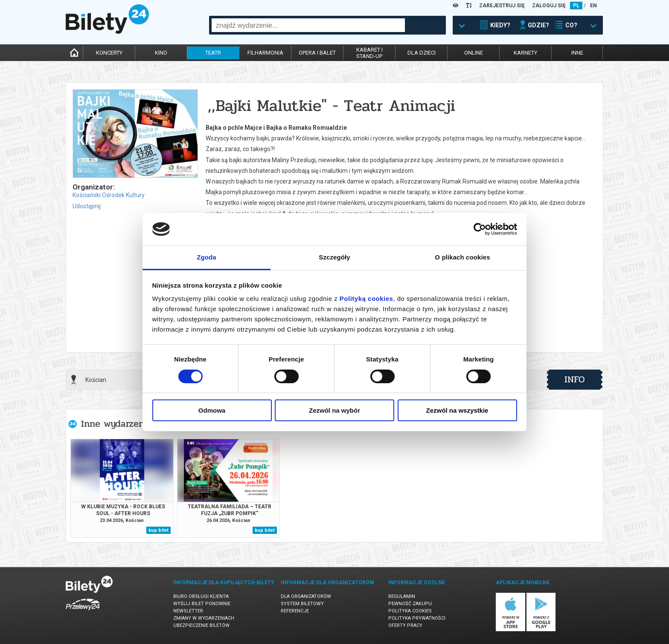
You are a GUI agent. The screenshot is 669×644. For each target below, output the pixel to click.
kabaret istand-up (369, 53)
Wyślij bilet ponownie (202, 604)
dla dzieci (422, 53)
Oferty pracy (405, 625)
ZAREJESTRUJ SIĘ (502, 6)
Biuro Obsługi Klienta (201, 596)
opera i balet (317, 53)
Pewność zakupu (410, 604)
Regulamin (402, 596)
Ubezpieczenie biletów (201, 625)
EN (593, 6)
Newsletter (188, 611)
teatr (213, 53)
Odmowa (212, 410)
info (575, 379)
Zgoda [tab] (207, 257)
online (474, 53)
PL (576, 6)
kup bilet (159, 530)
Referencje (295, 611)
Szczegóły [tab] (334, 257)
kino (161, 53)
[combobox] (308, 25)
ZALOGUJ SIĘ (549, 6)
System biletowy (302, 604)
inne (577, 53)
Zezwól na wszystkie (457, 410)
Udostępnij (87, 206)
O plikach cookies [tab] (462, 257)
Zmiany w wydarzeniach (204, 618)
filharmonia (265, 53)
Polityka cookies (410, 611)
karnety (525, 53)
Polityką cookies (366, 299)
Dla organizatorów (306, 596)
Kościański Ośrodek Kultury (109, 195)
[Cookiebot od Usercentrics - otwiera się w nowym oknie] (480, 229)
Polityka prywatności (417, 618)
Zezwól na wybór (334, 410)
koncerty (109, 53)
